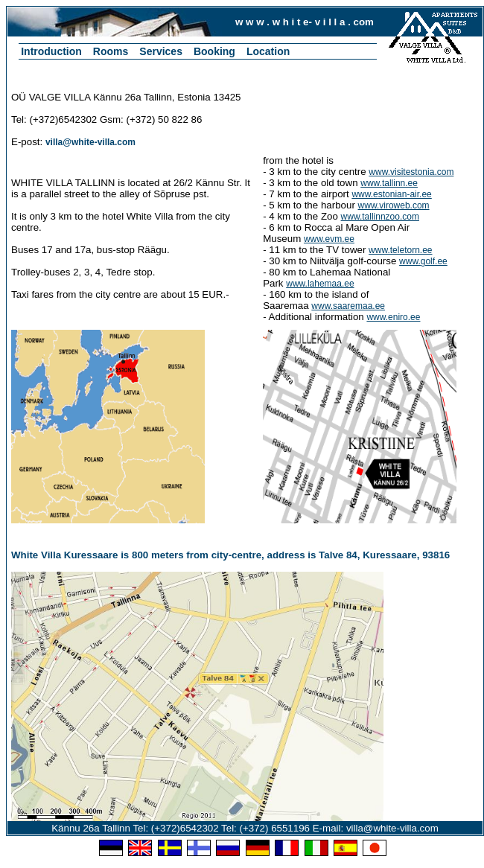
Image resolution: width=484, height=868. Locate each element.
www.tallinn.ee (389, 183)
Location (268, 51)
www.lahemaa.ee (320, 284)
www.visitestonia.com (411, 172)
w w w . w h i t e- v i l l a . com (305, 22)
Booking (214, 51)
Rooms (111, 51)
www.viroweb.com (394, 205)
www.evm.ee (329, 239)
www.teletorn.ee (400, 250)
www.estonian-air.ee (391, 194)
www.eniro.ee (393, 317)
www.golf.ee (423, 261)
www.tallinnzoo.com (380, 217)
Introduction (51, 51)
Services (161, 51)
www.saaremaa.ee (348, 306)
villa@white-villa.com (90, 142)
